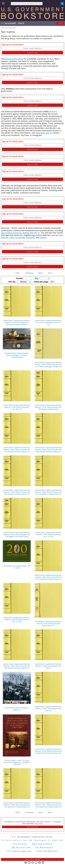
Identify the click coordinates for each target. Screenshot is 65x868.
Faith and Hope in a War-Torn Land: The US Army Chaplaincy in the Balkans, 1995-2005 (17, 762)
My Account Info (21, 847)
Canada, (43, 237)
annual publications (14, 59)
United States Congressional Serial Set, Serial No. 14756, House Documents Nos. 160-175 (17, 407)
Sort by (12, 282)
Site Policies (20, 844)
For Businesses (44, 847)
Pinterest (40, 862)
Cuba (12, 237)
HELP (21, 23)
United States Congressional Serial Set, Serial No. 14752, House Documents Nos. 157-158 (48, 535)
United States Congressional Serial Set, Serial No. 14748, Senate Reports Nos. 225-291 (48, 666)
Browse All (11, 28)
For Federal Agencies (19, 851)
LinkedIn (43, 862)
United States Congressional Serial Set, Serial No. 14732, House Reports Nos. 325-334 (48, 709)
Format (20, 278)
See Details (32, 827)
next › (41, 273)
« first (17, 273)
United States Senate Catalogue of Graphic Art (17, 709)
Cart (60, 23)
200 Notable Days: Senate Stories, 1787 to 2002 (17, 567)
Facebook (26, 862)
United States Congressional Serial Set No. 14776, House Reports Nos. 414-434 (48, 322)
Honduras (30, 237)
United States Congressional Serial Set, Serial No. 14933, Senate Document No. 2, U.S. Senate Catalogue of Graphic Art (48, 365)
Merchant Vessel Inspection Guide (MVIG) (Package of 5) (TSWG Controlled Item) (17, 355)
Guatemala (20, 237)
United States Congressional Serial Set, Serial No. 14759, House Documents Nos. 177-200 (17, 620)
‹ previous (29, 273)
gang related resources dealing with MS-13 (20, 233)
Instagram (33, 862)
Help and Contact (42, 844)
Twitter (29, 862)
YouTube (36, 862)
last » (51, 273)
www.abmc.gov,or (44, 133)
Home (3, 28)
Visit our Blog (32, 859)
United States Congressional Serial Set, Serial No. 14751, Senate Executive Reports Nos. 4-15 (48, 624)
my (9, 23)
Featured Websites (47, 851)
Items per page (41, 282)
